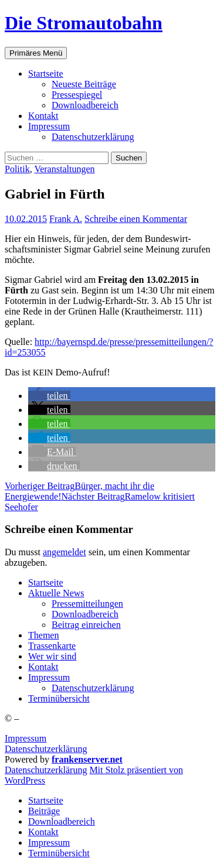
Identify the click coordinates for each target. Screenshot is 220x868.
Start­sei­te (46, 74)
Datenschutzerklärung (46, 749)
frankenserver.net (87, 759)
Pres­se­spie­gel (77, 95)
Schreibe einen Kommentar (136, 219)
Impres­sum (49, 126)
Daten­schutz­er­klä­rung (93, 137)
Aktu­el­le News (56, 593)
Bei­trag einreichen (86, 625)
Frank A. (66, 219)
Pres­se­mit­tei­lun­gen (87, 604)
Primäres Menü (36, 53)
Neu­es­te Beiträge (84, 84)
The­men (43, 635)
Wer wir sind (52, 656)
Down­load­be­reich (85, 105)
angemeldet (65, 552)
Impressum (26, 738)
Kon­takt (43, 116)
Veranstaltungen (64, 169)
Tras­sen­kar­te (52, 646)
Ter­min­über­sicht (59, 698)
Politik (17, 169)
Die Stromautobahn (84, 23)
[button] (49, 396)
